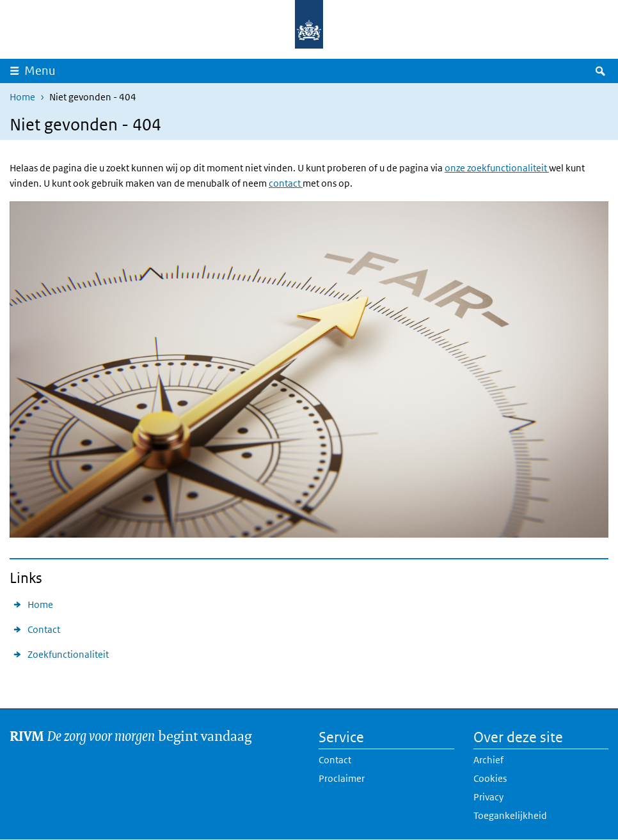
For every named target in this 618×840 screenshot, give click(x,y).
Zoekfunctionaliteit (68, 654)
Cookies (490, 778)
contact (286, 183)
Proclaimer (342, 778)
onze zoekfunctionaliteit (497, 168)
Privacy (488, 797)
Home (22, 97)
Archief (488, 760)
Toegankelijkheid (510, 815)
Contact (44, 629)
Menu (40, 71)
